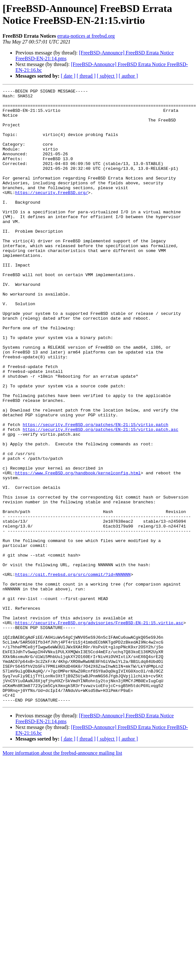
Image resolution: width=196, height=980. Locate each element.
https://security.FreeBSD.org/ (51, 214)
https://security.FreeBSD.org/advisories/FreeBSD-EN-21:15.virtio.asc (99, 730)
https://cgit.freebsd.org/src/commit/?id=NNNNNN (73, 672)
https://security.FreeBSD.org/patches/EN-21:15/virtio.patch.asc (100, 498)
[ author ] (128, 76)
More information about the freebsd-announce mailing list (62, 876)
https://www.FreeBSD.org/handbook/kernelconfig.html (78, 550)
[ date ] (68, 76)
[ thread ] (86, 76)
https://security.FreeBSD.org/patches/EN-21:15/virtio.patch (95, 492)
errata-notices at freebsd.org (86, 36)
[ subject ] (107, 76)
